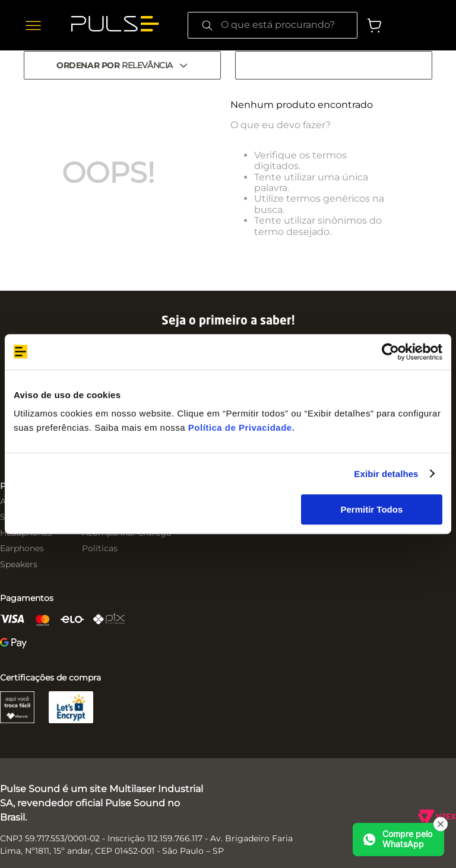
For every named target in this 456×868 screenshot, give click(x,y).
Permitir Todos (372, 509)
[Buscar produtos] (207, 25)
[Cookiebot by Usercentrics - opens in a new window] (390, 352)
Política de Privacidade (240, 427)
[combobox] (273, 25)
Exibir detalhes (386, 474)
